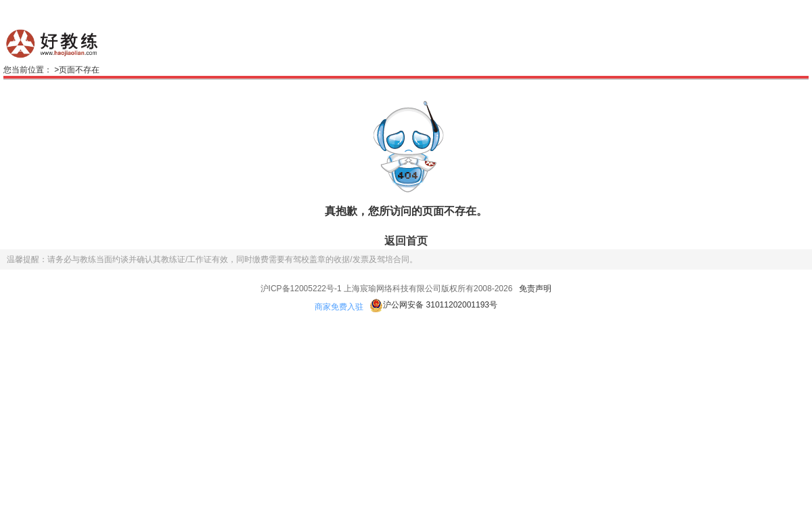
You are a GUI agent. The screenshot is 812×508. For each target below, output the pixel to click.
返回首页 (406, 241)
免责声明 (535, 289)
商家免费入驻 (339, 307)
